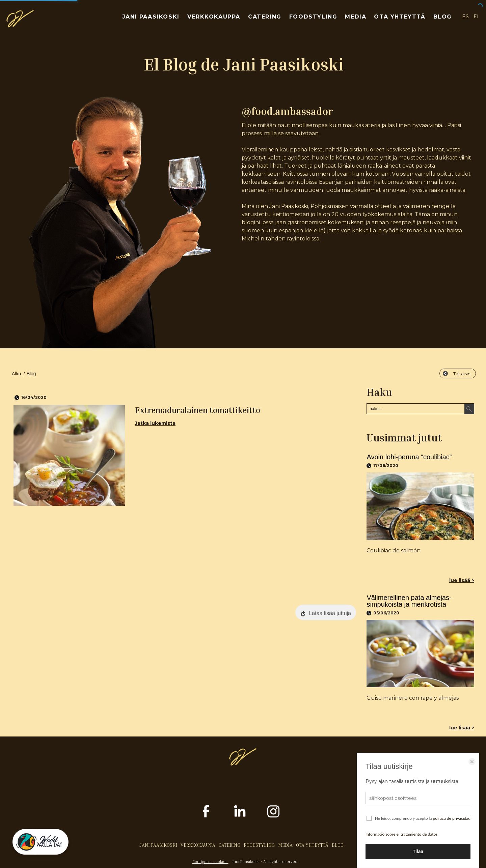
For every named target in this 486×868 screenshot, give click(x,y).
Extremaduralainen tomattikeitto (198, 410)
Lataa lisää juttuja (330, 613)
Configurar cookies (210, 861)
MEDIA (356, 17)
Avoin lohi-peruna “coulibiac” (409, 457)
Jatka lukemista (155, 423)
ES (465, 17)
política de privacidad (452, 818)
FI (476, 17)
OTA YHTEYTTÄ (400, 17)
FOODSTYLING (313, 17)
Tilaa (418, 851)
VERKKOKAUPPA (214, 17)
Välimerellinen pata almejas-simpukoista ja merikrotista (409, 601)
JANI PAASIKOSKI (151, 17)
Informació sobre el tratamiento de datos (401, 834)
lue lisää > (462, 580)
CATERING (265, 17)
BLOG (443, 17)
